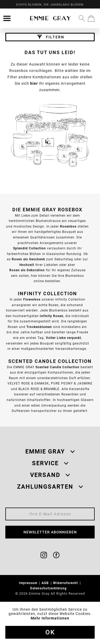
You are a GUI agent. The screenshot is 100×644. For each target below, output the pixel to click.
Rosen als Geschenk (28, 259)
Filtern (51, 37)
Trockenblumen (39, 327)
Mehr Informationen (50, 618)
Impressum (29, 583)
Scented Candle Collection (57, 367)
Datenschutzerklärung (49, 588)
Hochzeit (27, 265)
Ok (50, 632)
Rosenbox (68, 226)
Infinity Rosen (52, 316)
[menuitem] (7, 18)
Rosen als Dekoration (27, 270)
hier (34, 83)
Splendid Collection (29, 248)
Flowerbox (32, 299)
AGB (46, 583)
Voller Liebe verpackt (63, 338)
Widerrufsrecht (66, 583)
